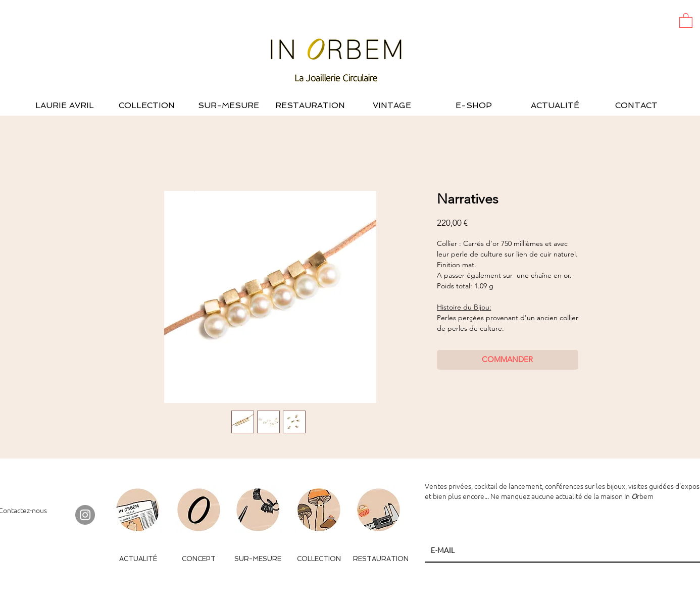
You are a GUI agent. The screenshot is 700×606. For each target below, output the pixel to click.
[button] (686, 20)
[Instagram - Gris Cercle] (85, 515)
